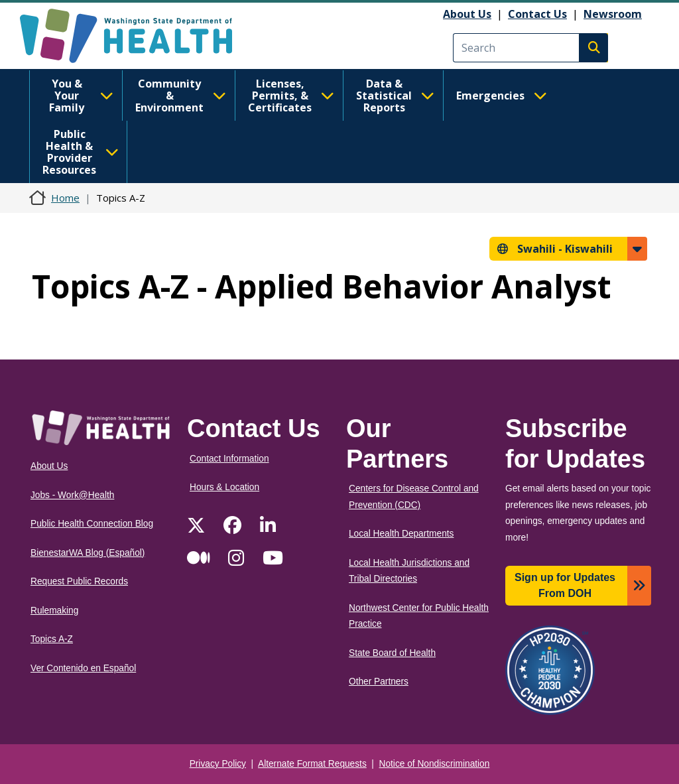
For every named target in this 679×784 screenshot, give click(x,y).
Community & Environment (181, 96)
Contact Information (229, 459)
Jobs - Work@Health (72, 495)
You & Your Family (81, 96)
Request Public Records (79, 581)
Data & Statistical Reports (395, 96)
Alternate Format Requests (312, 764)
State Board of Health (392, 653)
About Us (467, 14)
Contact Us (537, 14)
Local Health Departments (401, 534)
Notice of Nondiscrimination (435, 764)
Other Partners (379, 682)
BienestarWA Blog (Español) (88, 553)
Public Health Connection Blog (92, 524)
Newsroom (613, 14)
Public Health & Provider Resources (81, 152)
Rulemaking (54, 611)
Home (65, 198)
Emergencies (502, 96)
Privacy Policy (218, 764)
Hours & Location (224, 487)
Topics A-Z (52, 639)
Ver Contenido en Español (83, 668)
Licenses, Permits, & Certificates (291, 96)
